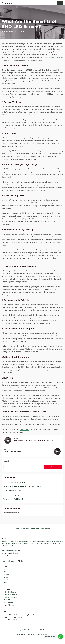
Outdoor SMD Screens (10, 595)
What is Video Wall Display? (28, 450)
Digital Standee (8, 602)
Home (3, 16)
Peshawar (18, 556)
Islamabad (11, 553)
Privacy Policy (35, 529)
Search (6, 461)
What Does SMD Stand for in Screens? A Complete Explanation (37, 439)
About (42, 529)
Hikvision (6, 575)
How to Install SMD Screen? (13, 491)
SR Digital (20, 561)
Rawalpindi (5, 556)
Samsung (6, 569)
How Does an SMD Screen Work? (15, 482)
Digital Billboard (8, 600)
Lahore (17, 553)
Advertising (12, 16)
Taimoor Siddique (21, 32)
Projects (22, 529)
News (28, 529)
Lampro (6, 577)
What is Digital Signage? (12, 495)
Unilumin (6, 572)
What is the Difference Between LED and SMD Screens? (23, 486)
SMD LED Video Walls (10, 597)
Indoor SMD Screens (10, 592)
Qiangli (6, 580)
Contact (48, 529)
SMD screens (49, 57)
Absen (6, 582)
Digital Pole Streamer (10, 605)
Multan (12, 556)
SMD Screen (25, 429)
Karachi (4, 553)
